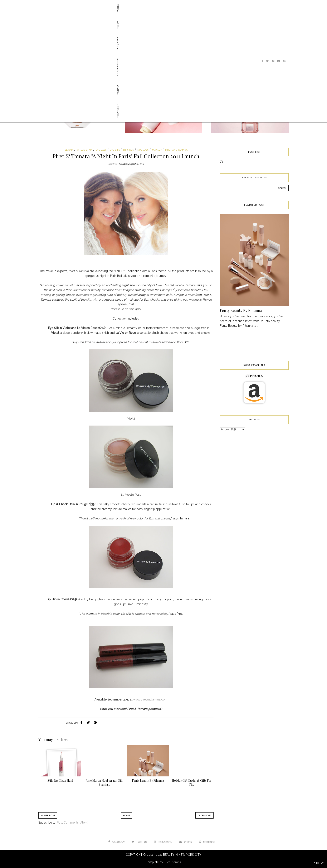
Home (47, 5)
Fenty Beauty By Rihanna (241, 310)
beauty (69, 150)
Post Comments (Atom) (73, 823)
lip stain (129, 150)
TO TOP (319, 863)
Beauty (73, 5)
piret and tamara (176, 150)
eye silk (115, 150)
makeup (157, 150)
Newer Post (48, 815)
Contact (120, 5)
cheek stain (85, 150)
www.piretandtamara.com (150, 699)
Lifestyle (89, 5)
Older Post (204, 815)
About (105, 5)
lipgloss (143, 150)
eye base (101, 150)
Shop (60, 5)
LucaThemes (172, 862)
